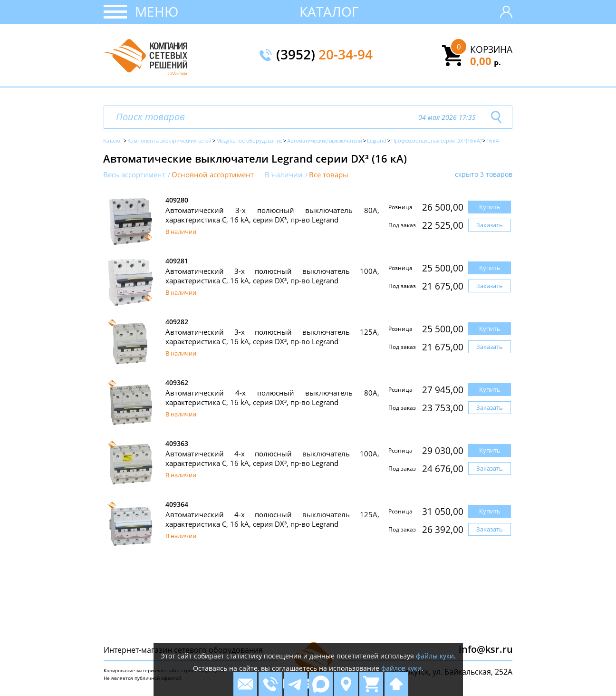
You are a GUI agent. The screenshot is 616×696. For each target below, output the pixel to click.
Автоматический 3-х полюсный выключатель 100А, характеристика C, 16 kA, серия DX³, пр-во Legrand (272, 276)
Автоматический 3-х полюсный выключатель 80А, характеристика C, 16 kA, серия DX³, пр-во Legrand (272, 215)
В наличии (284, 175)
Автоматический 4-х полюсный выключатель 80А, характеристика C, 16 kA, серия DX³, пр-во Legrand (272, 397)
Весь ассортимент (134, 175)
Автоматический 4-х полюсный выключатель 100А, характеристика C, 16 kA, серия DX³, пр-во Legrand (272, 458)
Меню (157, 11)
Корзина (491, 49)
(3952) (324, 55)
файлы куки (435, 656)
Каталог (329, 11)
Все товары (329, 175)
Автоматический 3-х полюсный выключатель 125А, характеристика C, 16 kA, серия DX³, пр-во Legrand (272, 337)
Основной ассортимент (213, 175)
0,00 (486, 61)
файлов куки (401, 668)
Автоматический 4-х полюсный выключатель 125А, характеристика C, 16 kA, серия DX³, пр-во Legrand (272, 519)
